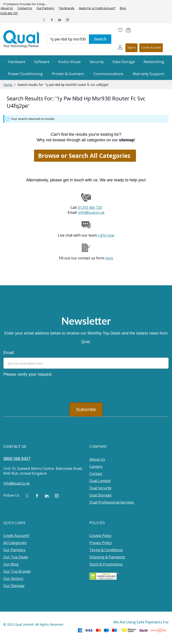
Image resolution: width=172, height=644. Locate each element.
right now (106, 235)
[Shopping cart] (129, 30)
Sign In (131, 48)
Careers (96, 466)
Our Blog (11, 564)
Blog (123, 8)
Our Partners (45, 8)
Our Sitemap (14, 586)
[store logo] (21, 39)
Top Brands (67, 8)
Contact (96, 474)
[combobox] (68, 39)
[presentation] (37, 388)
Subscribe (86, 409)
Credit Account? (16, 536)
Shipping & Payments (107, 557)
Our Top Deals (16, 557)
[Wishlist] (120, 30)
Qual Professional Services (112, 502)
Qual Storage (100, 495)
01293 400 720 (90, 208)
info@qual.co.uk (91, 212)
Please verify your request (28, 374)
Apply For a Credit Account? (97, 8)
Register (151, 48)
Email (9, 353)
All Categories (15, 543)
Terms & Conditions (106, 550)
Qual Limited (100, 481)
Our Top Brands (17, 571)
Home (8, 85)
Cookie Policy (100, 536)
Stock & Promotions (106, 564)
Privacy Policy (101, 543)
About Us (97, 459)
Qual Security (100, 488)
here (109, 258)
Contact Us (25, 8)
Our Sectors (13, 578)
